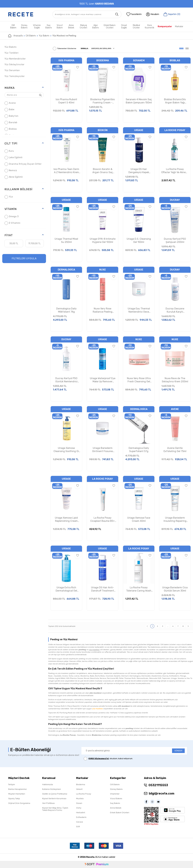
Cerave (80, 822)
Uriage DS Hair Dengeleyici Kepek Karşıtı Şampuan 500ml (139, 171)
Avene (10, 103)
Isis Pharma (66, 60)
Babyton (11, 116)
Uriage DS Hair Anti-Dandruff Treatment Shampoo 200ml (103, 589)
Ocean (79, 803)
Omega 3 (12, 217)
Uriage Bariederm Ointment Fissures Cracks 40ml (103, 450)
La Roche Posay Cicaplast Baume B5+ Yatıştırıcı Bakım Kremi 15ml (103, 520)
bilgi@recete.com (162, 793)
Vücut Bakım (60, 26)
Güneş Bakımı (24, 26)
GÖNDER (178, 751)
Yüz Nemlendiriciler (15, 59)
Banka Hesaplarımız (17, 789)
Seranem (139, 60)
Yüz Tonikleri (12, 53)
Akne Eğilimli (14, 177)
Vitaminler (115, 794)
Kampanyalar (165, 26)
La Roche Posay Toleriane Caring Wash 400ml (139, 589)
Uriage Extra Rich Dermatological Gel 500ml (66, 589)
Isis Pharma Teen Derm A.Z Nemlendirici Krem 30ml (66, 171)
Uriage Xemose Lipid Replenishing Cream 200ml (66, 520)
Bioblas (11, 129)
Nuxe (103, 270)
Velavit (79, 789)
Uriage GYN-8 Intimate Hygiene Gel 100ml (103, 240)
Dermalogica (66, 270)
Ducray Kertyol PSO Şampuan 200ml (175, 240)
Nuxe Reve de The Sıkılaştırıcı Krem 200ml (175, 380)
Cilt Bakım (13, 26)
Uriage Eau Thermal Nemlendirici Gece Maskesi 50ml (139, 310)
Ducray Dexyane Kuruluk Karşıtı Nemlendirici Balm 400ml (175, 310)
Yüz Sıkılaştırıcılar (14, 65)
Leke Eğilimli (13, 158)
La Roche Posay (175, 130)
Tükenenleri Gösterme (64, 49)
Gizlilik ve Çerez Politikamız (55, 794)
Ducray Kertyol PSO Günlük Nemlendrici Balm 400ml (66, 380)
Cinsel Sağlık (124, 26)
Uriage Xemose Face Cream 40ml (139, 519)
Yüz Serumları (12, 70)
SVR (78, 827)
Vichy (79, 808)
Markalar (179, 26)
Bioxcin (103, 130)
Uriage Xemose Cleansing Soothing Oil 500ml (66, 450)
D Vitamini (12, 223)
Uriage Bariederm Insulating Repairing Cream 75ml (175, 520)
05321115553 (158, 785)
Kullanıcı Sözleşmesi (51, 789)
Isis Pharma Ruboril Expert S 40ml (66, 101)
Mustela (80, 798)
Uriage (139, 130)
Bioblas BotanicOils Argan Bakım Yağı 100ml (175, 101)
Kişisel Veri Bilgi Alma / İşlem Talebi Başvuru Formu (55, 809)
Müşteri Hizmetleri (17, 794)
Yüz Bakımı (44, 36)
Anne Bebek (71, 26)
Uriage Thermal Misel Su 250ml (66, 240)
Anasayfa (15, 36)
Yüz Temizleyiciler (15, 76)
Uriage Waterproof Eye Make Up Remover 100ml (103, 380)
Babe (9, 110)
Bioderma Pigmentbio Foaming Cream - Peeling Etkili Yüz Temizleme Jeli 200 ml (103, 101)
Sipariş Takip (14, 798)
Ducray (175, 200)
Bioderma (103, 60)
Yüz (9, 197)
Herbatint (81, 813)
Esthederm (81, 817)
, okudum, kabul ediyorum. (108, 759)
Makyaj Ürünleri (83, 26)
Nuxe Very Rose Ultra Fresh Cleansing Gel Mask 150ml (139, 380)
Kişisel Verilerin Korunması (54, 798)
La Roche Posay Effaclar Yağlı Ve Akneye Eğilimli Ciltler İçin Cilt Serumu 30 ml (175, 171)
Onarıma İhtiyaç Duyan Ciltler (23, 164)
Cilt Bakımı (31, 36)
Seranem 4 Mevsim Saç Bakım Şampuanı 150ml (139, 101)
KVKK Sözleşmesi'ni (99, 759)
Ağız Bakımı (96, 26)
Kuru (9, 151)
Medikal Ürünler (136, 26)
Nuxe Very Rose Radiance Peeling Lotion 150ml (103, 310)
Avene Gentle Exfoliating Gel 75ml (175, 450)
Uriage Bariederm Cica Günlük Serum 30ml (175, 589)
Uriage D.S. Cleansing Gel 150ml (139, 240)
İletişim (12, 784)
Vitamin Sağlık (37, 26)
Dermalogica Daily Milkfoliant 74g (66, 310)
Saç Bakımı (49, 26)
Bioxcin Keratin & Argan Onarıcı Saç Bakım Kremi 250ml (103, 171)
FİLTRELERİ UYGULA (24, 258)
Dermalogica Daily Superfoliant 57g (139, 450)
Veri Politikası (48, 803)
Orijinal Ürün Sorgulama (19, 803)
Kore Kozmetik (150, 26)
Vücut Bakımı (116, 798)
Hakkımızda (48, 784)
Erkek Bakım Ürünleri (110, 26)
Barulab (11, 123)
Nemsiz (11, 171)
